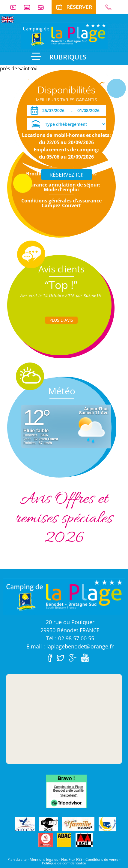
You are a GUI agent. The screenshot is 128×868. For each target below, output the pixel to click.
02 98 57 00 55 (111, 7)
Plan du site (17, 859)
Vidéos (16, 7)
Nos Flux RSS (72, 859)
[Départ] (90, 111)
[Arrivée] (54, 111)
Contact (43, 7)
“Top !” (61, 285)
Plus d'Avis (61, 320)
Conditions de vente (102, 859)
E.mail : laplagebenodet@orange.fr (70, 646)
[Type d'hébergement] (67, 124)
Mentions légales (44, 859)
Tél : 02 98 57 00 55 (70, 638)
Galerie (29, 7)
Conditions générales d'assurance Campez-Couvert (61, 203)
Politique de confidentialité (64, 863)
